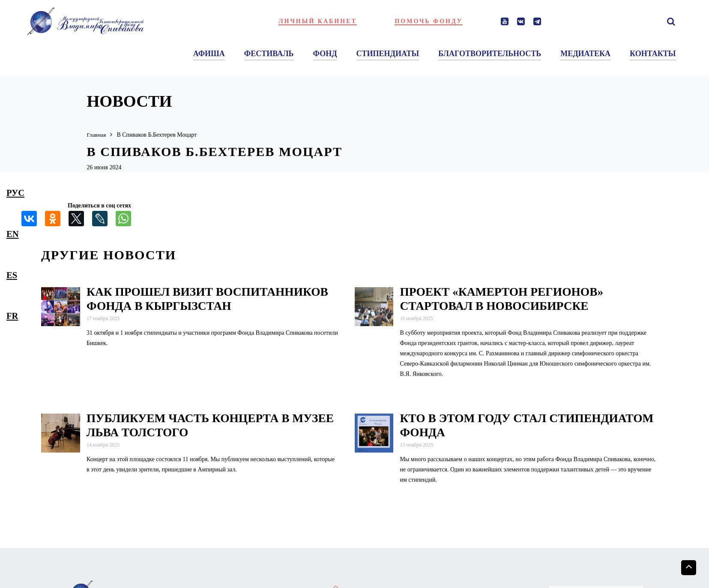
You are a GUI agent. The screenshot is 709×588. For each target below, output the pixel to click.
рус (15, 193)
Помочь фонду (429, 21)
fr (12, 316)
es (12, 275)
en (13, 234)
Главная (97, 135)
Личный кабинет (318, 21)
